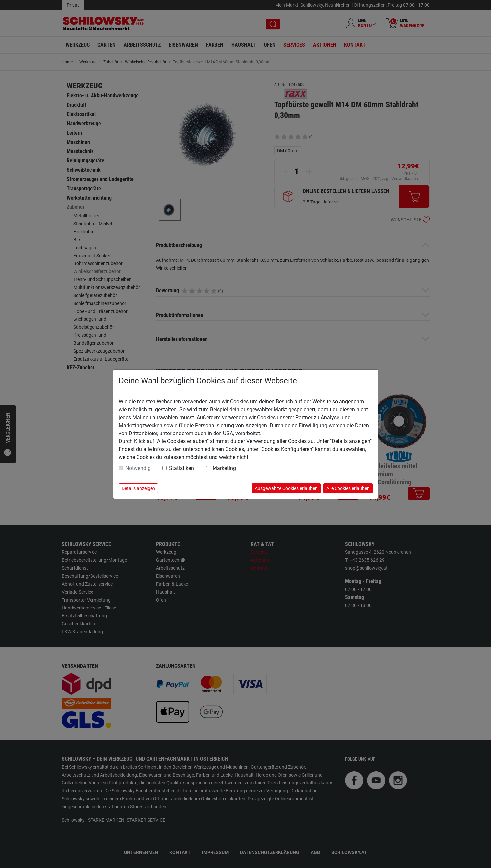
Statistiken (182, 468)
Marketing (224, 468)
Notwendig (138, 468)
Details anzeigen (138, 488)
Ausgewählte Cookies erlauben (286, 488)
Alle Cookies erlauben (348, 488)
